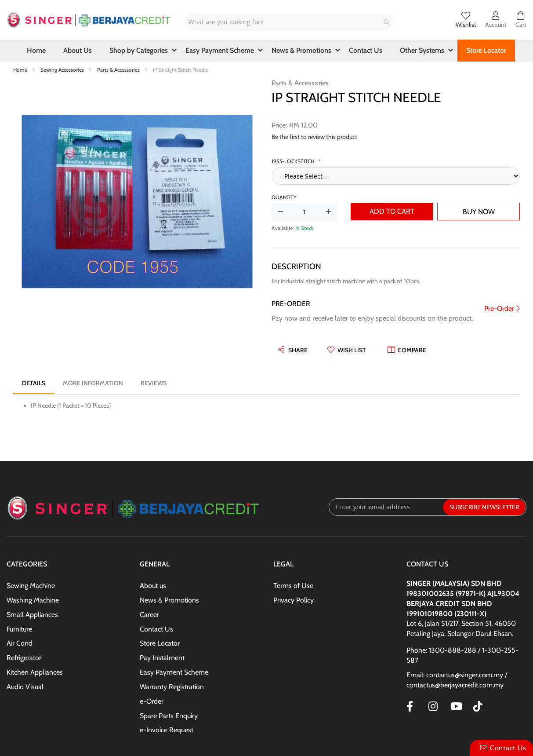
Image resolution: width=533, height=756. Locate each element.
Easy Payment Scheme (174, 672)
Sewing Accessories (63, 70)
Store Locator (160, 643)
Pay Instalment (162, 658)
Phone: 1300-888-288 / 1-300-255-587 (462, 655)
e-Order (152, 701)
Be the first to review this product (314, 137)
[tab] (34, 383)
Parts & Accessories (119, 70)
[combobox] (288, 22)
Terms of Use (293, 586)
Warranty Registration (172, 687)
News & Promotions (169, 600)
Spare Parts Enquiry (169, 716)
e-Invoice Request (167, 730)
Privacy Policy (294, 600)
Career (149, 615)
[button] (347, 350)
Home (21, 70)
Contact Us (156, 629)
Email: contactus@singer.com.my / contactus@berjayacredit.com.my (457, 680)
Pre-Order (499, 309)
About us (153, 586)
